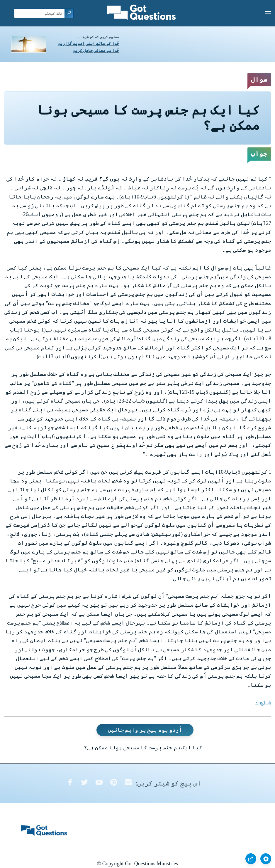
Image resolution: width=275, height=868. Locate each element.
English (263, 703)
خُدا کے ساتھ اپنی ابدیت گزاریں (88, 44)
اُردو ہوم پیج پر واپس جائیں (145, 730)
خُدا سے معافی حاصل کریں (96, 51)
